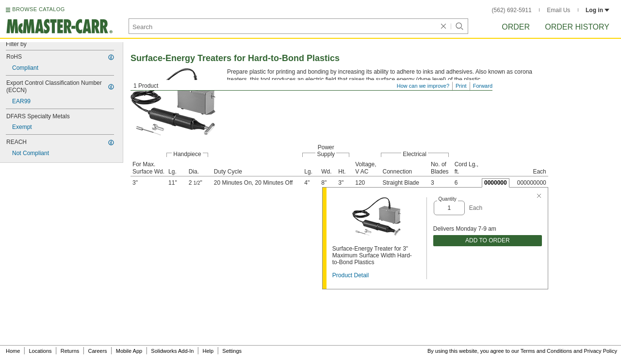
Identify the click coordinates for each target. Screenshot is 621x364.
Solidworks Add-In (172, 351)
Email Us (558, 10)
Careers (97, 351)
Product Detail (351, 275)
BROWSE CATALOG (38, 9)
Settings (232, 351)
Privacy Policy (601, 351)
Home (13, 351)
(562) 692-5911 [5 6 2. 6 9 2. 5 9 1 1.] (512, 10)
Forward (483, 86)
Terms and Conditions (546, 351)
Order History (577, 27)
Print (461, 86)
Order (516, 27)
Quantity (448, 199)
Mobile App (129, 351)
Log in (597, 10)
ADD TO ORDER (488, 240)
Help (208, 351)
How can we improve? (423, 86)
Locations (41, 351)
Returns (70, 351)
